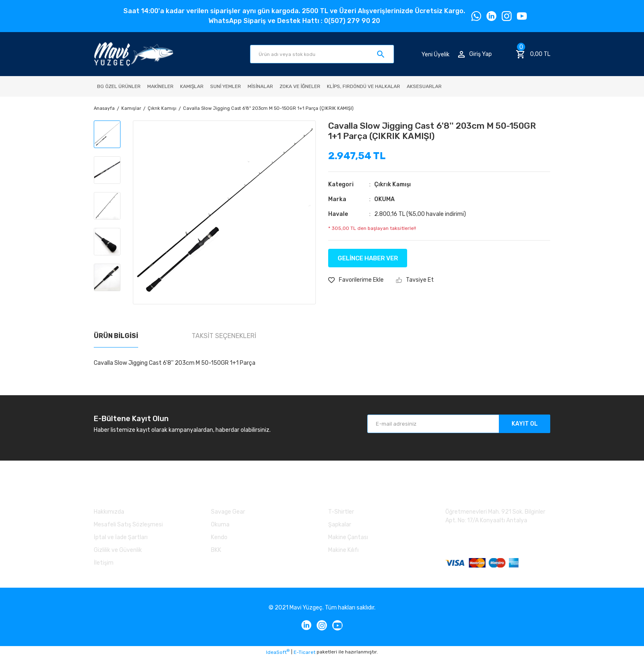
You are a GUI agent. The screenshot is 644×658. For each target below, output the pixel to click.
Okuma (220, 525)
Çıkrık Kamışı (393, 184)
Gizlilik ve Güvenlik (118, 550)
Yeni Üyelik (436, 54)
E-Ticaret (305, 652)
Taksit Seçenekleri (224, 336)
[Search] (322, 54)
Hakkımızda (109, 512)
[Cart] (533, 54)
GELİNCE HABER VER (368, 258)
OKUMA (385, 199)
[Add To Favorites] (356, 280)
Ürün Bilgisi (116, 336)
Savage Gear (228, 512)
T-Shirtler (341, 512)
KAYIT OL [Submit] (525, 424)
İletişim (104, 563)
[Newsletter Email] (459, 424)
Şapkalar (340, 525)
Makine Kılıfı (343, 550)
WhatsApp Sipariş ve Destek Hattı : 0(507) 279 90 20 (294, 21)
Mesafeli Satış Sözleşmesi (128, 525)
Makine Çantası (348, 537)
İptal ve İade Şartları (121, 537)
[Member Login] (475, 54)
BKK (216, 550)
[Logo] (133, 54)
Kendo (219, 537)
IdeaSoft (278, 652)
